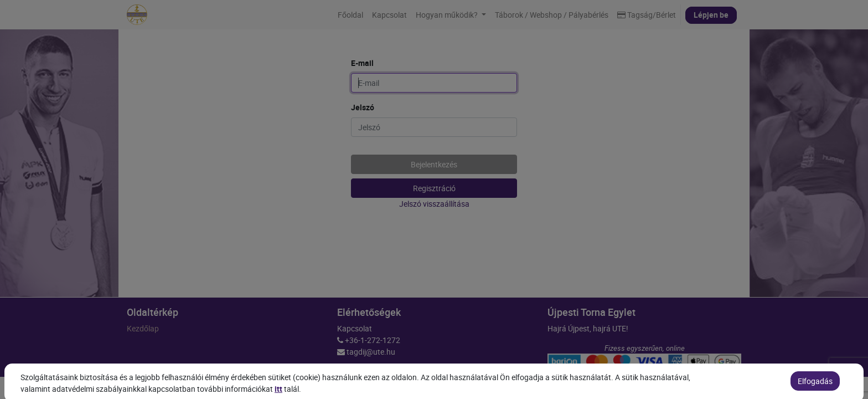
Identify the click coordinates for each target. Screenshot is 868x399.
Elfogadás (815, 388)
